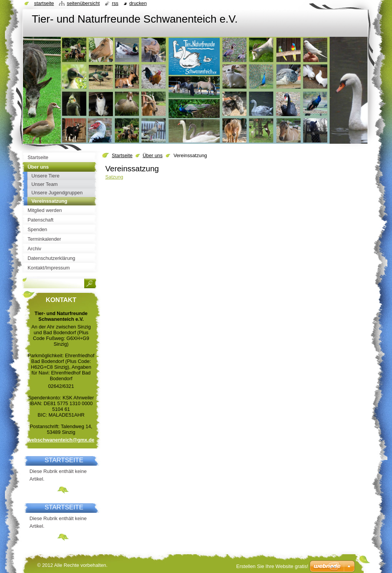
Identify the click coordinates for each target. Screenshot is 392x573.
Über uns (153, 155)
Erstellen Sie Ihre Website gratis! (272, 566)
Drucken (138, 3)
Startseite (122, 155)
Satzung (114, 177)
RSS (115, 3)
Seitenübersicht (83, 3)
